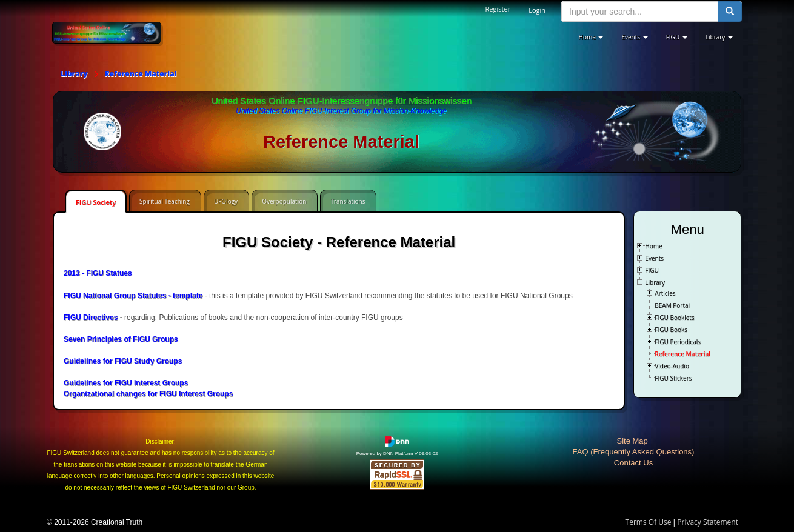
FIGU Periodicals (678, 342)
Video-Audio (672, 366)
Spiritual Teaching (165, 201)
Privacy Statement (708, 522)
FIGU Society (96, 202)
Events (654, 258)
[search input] (640, 12)
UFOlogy (226, 201)
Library (655, 282)
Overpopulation (284, 201)
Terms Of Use (649, 522)
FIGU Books (671, 330)
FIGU (652, 270)
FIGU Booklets (674, 318)
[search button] (730, 12)
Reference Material (682, 354)
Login (537, 10)
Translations (348, 201)
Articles (665, 293)
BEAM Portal (672, 305)
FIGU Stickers (673, 378)
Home (653, 246)
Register (498, 9)
